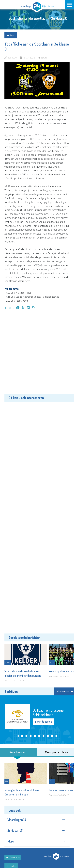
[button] (18, 736)
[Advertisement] (37, 354)
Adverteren (13, 857)
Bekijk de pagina (43, 722)
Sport (11, 35)
